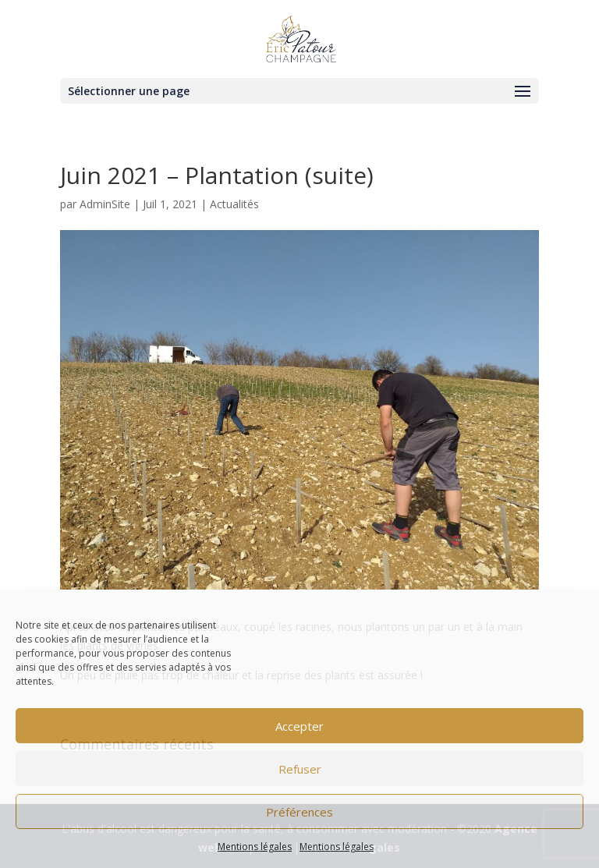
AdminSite (105, 204)
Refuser (300, 769)
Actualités (234, 204)
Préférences (299, 812)
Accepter (299, 726)
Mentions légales (255, 847)
